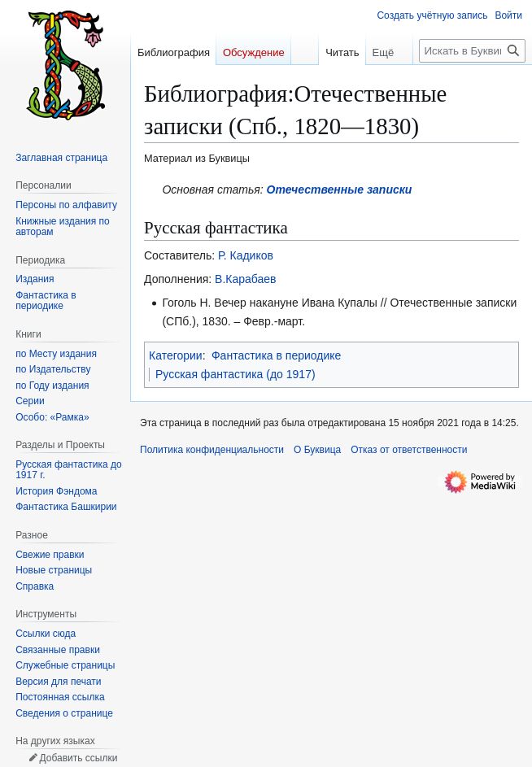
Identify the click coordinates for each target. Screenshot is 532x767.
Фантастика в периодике (276, 355)
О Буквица (317, 450)
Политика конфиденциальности (212, 450)
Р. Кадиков (246, 255)
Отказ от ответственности (409, 450)
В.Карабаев (245, 279)
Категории (176, 355)
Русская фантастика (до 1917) (235, 374)
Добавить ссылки (78, 758)
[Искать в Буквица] (472, 51)
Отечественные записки (340, 190)
